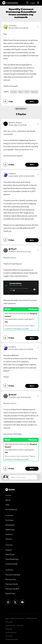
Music (21, 92)
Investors (9, 534)
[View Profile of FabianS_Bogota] (15, 122)
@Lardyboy (11, 258)
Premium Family (12, 584)
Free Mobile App (12, 559)
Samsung (34, 92)
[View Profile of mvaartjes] (13, 25)
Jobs (7, 505)
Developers (10, 525)
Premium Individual (13, 575)
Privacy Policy (9, 622)
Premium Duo (11, 579)
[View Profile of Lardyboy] (12, 174)
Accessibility (9, 629)
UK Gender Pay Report (12, 640)
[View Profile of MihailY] (14, 249)
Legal (7, 618)
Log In (33, 3)
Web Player (10, 554)
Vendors (9, 539)
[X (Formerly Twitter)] (15, 602)
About (8, 500)
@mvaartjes (12, 131)
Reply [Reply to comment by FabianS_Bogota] (32, 165)
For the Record (11, 509)
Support (9, 550)
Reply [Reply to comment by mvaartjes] (32, 102)
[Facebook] (22, 602)
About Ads (20, 625)
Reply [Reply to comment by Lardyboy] (32, 240)
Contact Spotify (12, 564)
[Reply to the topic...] (23, 477)
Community (10, 3)
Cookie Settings (10, 625)
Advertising (10, 530)
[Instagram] (8, 602)
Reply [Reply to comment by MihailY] (32, 338)
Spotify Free (10, 593)
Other (27, 92)
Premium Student (12, 589)
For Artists (9, 520)
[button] (38, 27)
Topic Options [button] (20, 109)
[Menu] (38, 3)
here (31, 149)
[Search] (27, 3)
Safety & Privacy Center (17, 618)
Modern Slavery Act (11, 632)
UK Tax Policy (9, 636)
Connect (14, 92)
